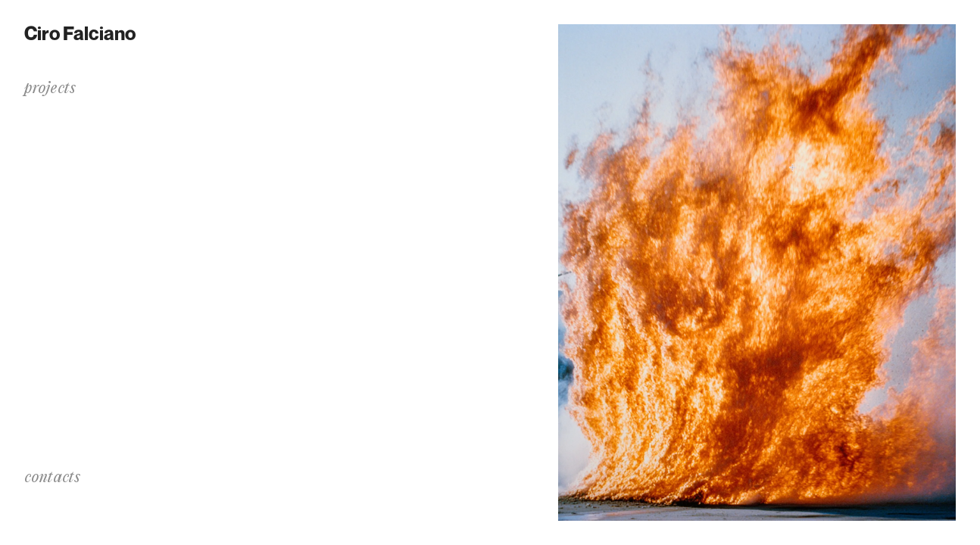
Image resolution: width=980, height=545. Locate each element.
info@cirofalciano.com (86, 499)
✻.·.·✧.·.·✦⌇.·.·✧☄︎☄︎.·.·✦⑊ (84, 156)
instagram (51, 515)
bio (33, 252)
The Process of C (66, 137)
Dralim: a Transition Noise (93, 117)
